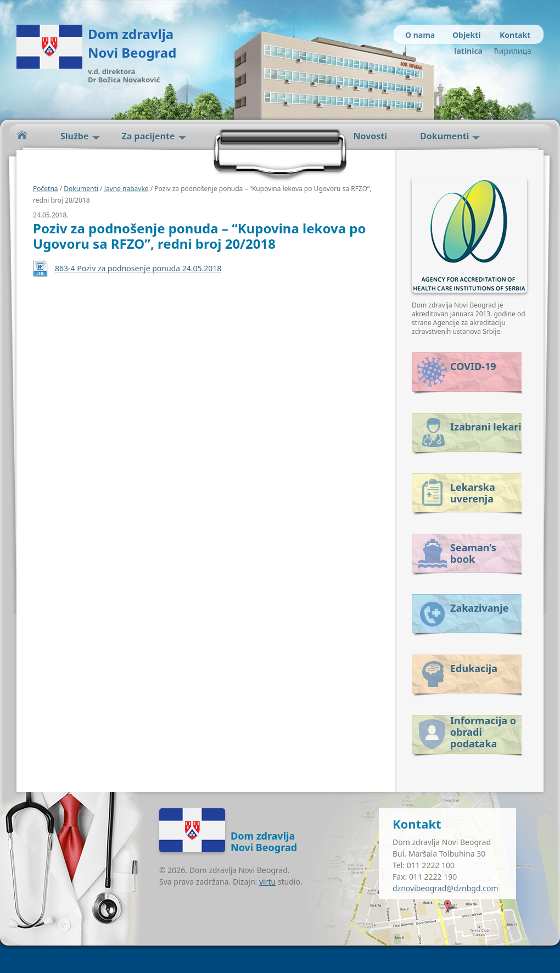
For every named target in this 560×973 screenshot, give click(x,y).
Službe (75, 136)
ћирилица (512, 51)
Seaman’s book (473, 553)
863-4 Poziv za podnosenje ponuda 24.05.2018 (138, 268)
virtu (267, 882)
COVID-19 (473, 366)
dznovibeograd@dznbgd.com (446, 888)
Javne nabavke (127, 189)
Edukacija (474, 668)
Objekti (466, 35)
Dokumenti (444, 136)
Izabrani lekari (486, 427)
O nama (420, 35)
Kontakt (515, 35)
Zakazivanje (479, 608)
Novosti (371, 136)
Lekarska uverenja (473, 493)
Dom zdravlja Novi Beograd (132, 43)
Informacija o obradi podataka (483, 730)
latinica (468, 51)
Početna (22, 135)
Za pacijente (149, 136)
